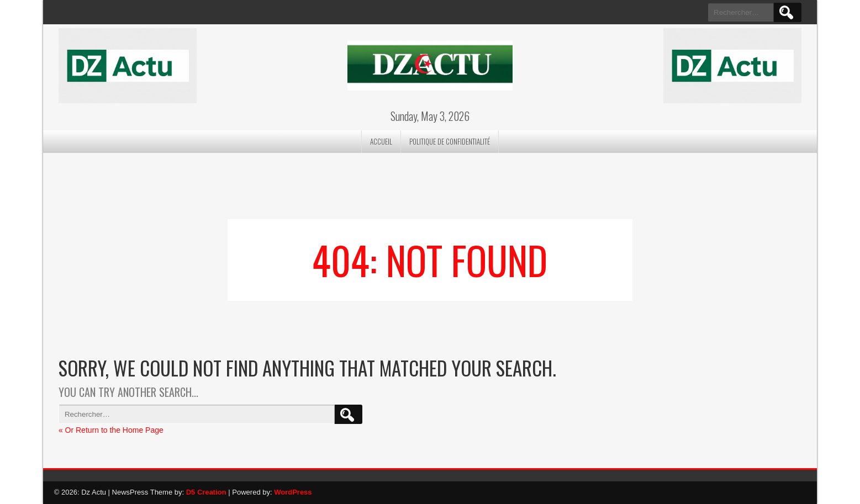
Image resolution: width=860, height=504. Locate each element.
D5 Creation (206, 492)
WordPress (293, 492)
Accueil (381, 141)
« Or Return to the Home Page (111, 430)
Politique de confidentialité (450, 141)
